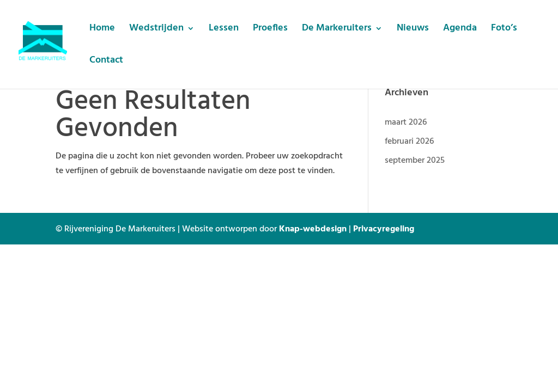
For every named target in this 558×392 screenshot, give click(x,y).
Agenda (460, 30)
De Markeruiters (337, 30)
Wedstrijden (156, 30)
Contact (106, 62)
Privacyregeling (384, 228)
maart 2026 (406, 121)
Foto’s (504, 30)
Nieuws (413, 30)
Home (102, 30)
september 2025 (415, 160)
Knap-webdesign (313, 228)
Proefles (270, 30)
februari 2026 (409, 140)
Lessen (224, 30)
